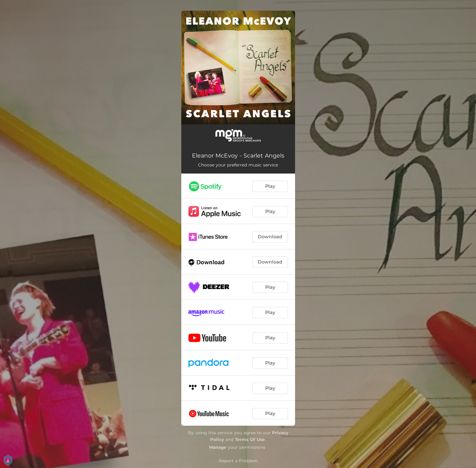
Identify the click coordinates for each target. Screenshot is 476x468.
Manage (218, 447)
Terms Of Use (250, 439)
